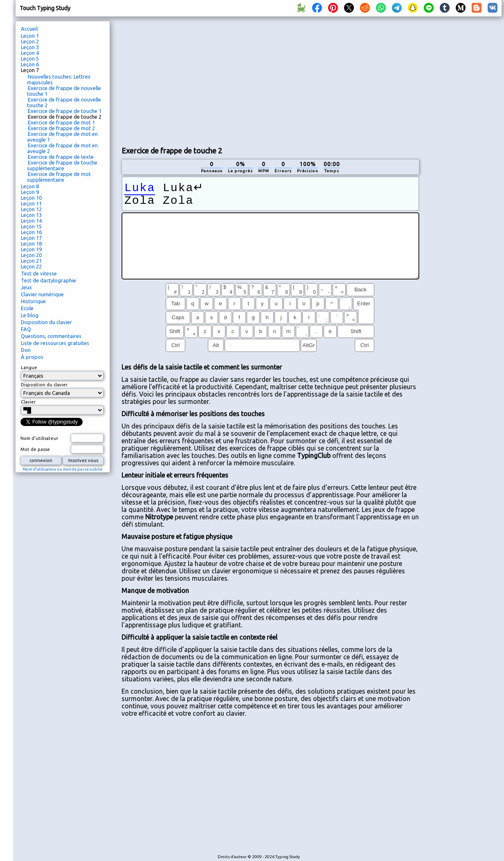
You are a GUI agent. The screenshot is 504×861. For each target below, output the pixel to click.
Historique (33, 301)
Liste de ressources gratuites (55, 343)
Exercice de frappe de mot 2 (61, 128)
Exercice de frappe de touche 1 (65, 111)
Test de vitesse (39, 273)
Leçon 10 (31, 198)
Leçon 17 (31, 238)
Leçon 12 (31, 209)
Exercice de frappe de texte (61, 157)
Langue (29, 367)
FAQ (26, 329)
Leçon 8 (30, 186)
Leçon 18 (31, 243)
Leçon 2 (30, 41)
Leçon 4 (30, 53)
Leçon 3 (30, 47)
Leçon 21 (31, 261)
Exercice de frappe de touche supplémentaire (62, 165)
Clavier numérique (42, 294)
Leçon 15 (31, 226)
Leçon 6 (30, 64)
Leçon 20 (31, 255)
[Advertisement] (270, 80)
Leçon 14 (31, 221)
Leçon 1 (30, 36)
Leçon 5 (30, 59)
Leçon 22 (31, 266)
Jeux (26, 287)
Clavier (28, 402)
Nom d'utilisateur (39, 438)
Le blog (30, 315)
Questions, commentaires (51, 336)
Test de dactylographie (48, 280)
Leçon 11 (31, 203)
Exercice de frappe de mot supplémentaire (59, 177)
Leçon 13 (31, 215)
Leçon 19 (31, 249)
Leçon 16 (31, 232)
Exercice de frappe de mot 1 (61, 122)
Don (26, 350)
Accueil (29, 29)
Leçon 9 (30, 192)
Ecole (27, 308)
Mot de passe (35, 449)
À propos (32, 357)
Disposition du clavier (46, 322)
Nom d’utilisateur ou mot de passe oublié (63, 469)
